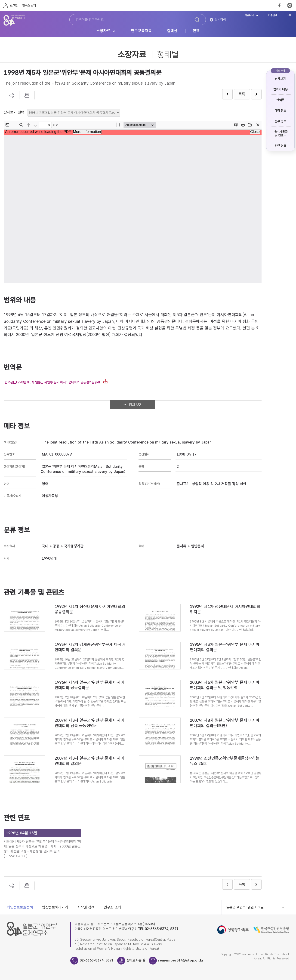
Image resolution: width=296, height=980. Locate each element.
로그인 (14, 5)
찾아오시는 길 (136, 960)
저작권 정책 (86, 907)
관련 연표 (281, 146)
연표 (196, 31)
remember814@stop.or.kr (181, 960)
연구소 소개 (29, 5)
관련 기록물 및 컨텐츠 (280, 133)
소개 (289, 15)
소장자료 (103, 31)
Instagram (290, 5)
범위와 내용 (280, 89)
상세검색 (220, 20)
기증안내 (273, 15)
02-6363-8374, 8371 (97, 960)
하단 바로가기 (0, 0)
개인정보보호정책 (20, 907)
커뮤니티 (249, 15)
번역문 (280, 100)
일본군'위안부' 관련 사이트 (245, 907)
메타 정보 (281, 111)
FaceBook (279, 5)
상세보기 (280, 79)
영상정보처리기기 (55, 907)
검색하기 (197, 20)
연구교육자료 (141, 31)
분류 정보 (281, 121)
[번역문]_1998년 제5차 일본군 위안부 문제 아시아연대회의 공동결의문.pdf (52, 382)
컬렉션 (172, 31)
